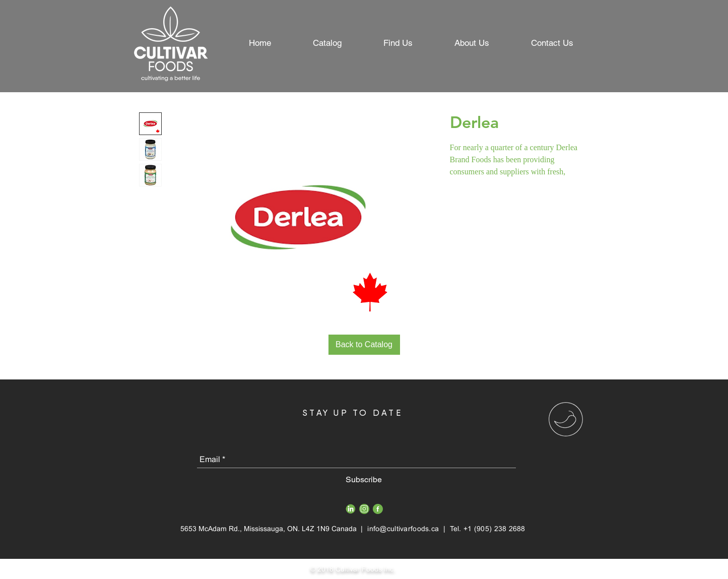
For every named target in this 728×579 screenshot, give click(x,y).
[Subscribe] (364, 480)
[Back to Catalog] (364, 345)
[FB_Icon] (378, 509)
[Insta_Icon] (364, 509)
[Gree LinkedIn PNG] (351, 509)
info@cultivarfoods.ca (403, 529)
